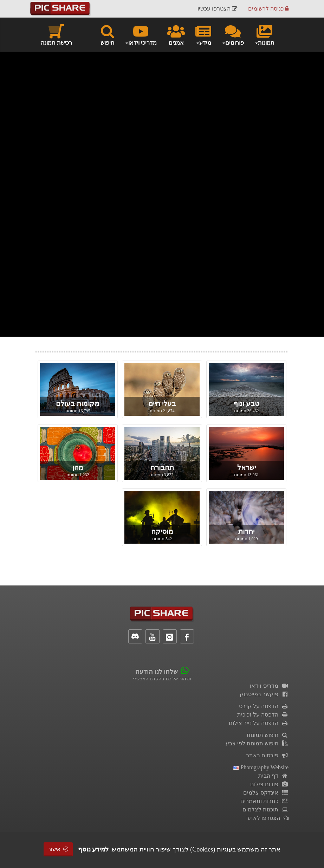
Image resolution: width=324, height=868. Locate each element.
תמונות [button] (264, 34)
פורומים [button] (233, 34)
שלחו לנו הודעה (157, 672)
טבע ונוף (246, 403)
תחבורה (162, 467)
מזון (78, 467)
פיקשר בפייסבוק (264, 694)
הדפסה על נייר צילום (259, 723)
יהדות (246, 531)
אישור (58, 849)
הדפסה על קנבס (264, 706)
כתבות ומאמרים (264, 801)
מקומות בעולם (78, 403)
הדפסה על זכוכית (263, 715)
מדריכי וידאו (269, 686)
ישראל (247, 467)
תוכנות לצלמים (265, 809)
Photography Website (261, 767)
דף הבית (273, 776)
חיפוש (107, 34)
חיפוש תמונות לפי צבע (257, 743)
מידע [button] (203, 34)
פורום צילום (269, 784)
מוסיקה (162, 531)
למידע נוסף (93, 849)
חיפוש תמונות (268, 735)
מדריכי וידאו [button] (141, 34)
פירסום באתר (267, 755)
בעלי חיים (162, 403)
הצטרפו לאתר (267, 818)
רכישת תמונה (56, 34)
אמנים (176, 34)
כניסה (268, 9)
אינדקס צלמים (266, 793)
